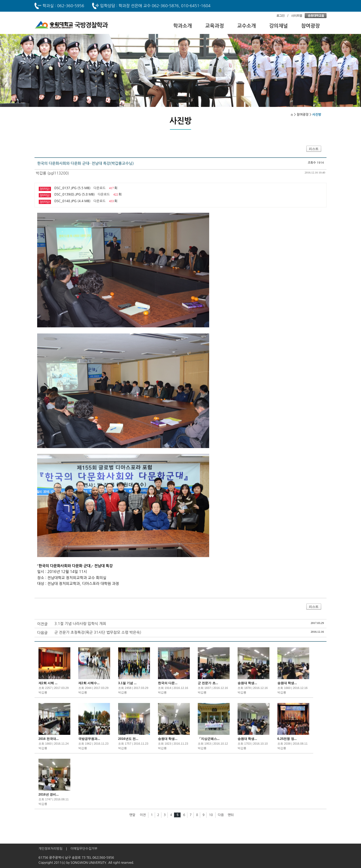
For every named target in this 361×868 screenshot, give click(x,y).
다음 (221, 815)
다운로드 (99, 188)
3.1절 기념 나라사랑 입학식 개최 (80, 624)
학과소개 (183, 26)
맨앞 (132, 815)
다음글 (42, 633)
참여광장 (311, 26)
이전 (143, 815)
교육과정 (215, 26)
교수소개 (247, 26)
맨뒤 (231, 815)
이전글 (42, 624)
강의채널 (279, 26)
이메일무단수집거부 (84, 849)
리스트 (314, 149)
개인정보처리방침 (50, 849)
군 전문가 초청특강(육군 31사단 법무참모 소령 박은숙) (98, 632)
